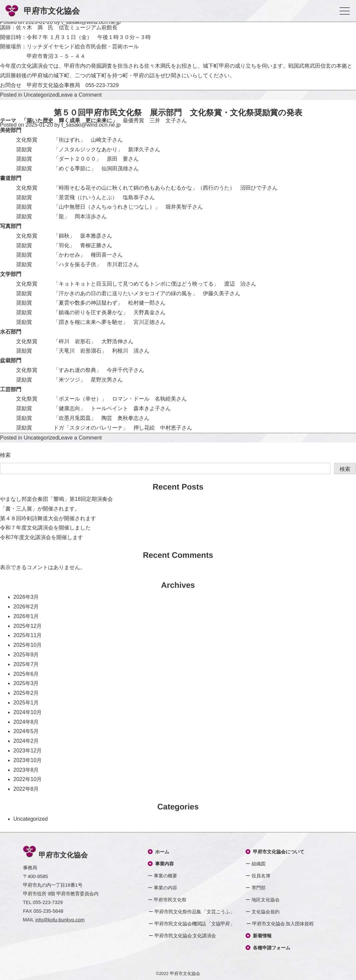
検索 (5, 455)
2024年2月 (26, 741)
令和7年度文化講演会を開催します (42, 537)
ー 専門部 (256, 888)
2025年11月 (28, 635)
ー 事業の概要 (162, 876)
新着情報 (259, 936)
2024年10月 (28, 712)
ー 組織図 (256, 864)
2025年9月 (26, 655)
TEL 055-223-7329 (43, 902)
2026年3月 (26, 597)
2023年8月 (26, 770)
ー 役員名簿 (258, 876)
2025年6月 (26, 674)
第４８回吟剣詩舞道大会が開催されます (48, 518)
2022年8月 (26, 789)
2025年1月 (26, 703)
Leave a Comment (80, 95)
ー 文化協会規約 (263, 912)
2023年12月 (28, 751)
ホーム (158, 852)
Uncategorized (41, 95)
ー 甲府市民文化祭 (167, 900)
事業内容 (161, 864)
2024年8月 (26, 722)
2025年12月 (28, 626)
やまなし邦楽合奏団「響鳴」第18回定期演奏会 (56, 499)
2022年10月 (28, 779)
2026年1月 (26, 616)
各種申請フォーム (268, 948)
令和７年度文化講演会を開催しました (45, 528)
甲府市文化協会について (275, 852)
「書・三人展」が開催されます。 (40, 509)
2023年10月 (28, 760)
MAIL (54, 920)
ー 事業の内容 (162, 888)
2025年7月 (26, 664)
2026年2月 (26, 607)
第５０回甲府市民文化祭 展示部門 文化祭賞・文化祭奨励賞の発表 (178, 112)
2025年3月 (26, 683)
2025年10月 (28, 645)
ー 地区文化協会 (263, 900)
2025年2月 (26, 693)
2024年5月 (26, 731)
